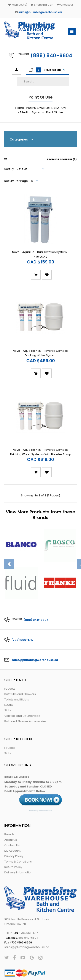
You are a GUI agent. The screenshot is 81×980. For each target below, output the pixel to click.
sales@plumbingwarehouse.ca (40, 12)
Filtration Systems (32, 112)
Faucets (10, 670)
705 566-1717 (29, 915)
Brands (9, 816)
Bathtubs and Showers (20, 676)
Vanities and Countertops (22, 698)
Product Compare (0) (62, 159)
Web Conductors (34, 972)
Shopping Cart (42, 5)
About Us (11, 822)
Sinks (8, 692)
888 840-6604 (28, 919)
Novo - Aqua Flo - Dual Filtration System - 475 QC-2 (40, 248)
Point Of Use (55, 112)
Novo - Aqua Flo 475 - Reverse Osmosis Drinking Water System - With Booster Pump (41, 434)
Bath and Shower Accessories (25, 703)
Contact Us (12, 827)
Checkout (65, 5)
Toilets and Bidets (17, 681)
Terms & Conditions (18, 843)
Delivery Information (18, 854)
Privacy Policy (14, 838)
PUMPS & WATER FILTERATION (46, 108)
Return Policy (13, 849)
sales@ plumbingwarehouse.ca (27, 929)
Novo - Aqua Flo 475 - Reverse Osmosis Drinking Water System (40, 341)
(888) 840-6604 (51, 55)
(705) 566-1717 (22, 622)
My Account (12, 832)
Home (20, 108)
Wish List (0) (18, 5)
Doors (9, 687)
